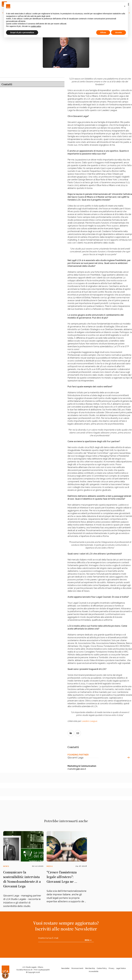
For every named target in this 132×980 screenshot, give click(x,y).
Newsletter (65, 968)
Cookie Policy (102, 968)
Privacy (111, 968)
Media (50, 866)
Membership (90, 968)
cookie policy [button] (36, 26)
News (6, 866)
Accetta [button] (119, 32)
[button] (125, 6)
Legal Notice (121, 968)
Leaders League (89, 721)
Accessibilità (94, 971)
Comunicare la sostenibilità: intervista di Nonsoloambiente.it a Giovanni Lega (22, 879)
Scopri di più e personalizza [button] (22, 32)
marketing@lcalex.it (77, 769)
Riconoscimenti (77, 968)
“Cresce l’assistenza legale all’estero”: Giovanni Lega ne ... (62, 877)
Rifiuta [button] (103, 32)
